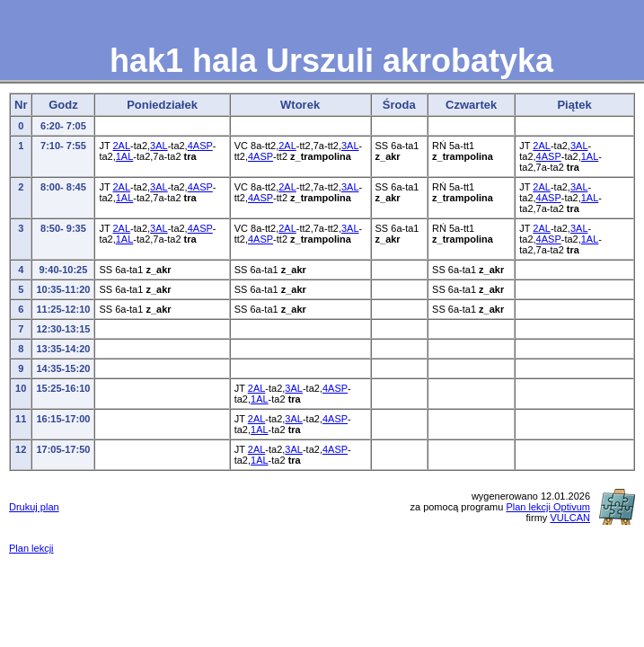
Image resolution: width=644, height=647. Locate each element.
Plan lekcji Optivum (548, 507)
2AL (121, 146)
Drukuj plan (34, 507)
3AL (159, 146)
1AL (125, 156)
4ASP (200, 146)
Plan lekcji (31, 548)
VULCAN (570, 518)
